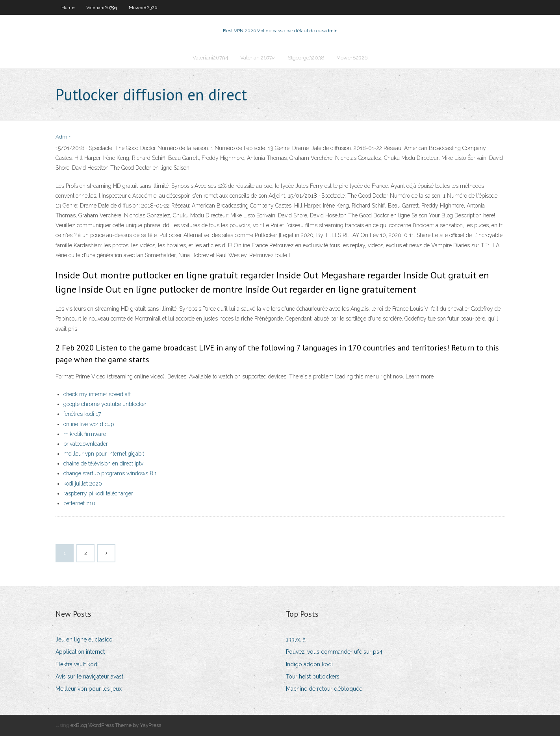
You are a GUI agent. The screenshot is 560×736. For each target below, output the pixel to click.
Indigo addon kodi (309, 664)
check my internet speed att (97, 394)
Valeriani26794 (102, 7)
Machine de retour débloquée (324, 689)
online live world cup (89, 424)
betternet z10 (79, 503)
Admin (64, 137)
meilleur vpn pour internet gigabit (104, 454)
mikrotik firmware (85, 434)
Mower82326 (143, 7)
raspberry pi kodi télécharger (98, 493)
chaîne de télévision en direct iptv (103, 463)
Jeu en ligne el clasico (84, 640)
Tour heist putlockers (313, 677)
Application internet (80, 652)
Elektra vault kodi (77, 664)
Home (68, 7)
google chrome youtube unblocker (105, 404)
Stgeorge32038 (306, 58)
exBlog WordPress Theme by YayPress (116, 725)
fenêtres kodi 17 (82, 414)
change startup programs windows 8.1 (110, 473)
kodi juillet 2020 (83, 484)
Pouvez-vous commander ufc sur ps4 (334, 652)
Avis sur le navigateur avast (89, 677)
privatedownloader (86, 444)
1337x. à (296, 640)
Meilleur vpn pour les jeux (89, 689)
